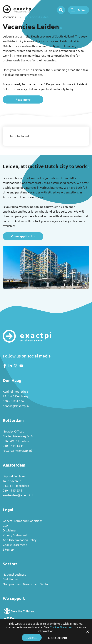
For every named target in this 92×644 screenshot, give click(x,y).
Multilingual (11, 579)
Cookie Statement (15, 545)
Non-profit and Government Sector (26, 584)
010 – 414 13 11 (13, 446)
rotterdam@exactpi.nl (17, 451)
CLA (5, 526)
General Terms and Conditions (23, 521)
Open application (23, 236)
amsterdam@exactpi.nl (18, 495)
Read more (23, 99)
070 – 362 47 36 (13, 401)
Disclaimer (10, 530)
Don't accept (58, 638)
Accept (32, 638)
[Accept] (87, 631)
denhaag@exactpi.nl (16, 406)
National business (14, 574)
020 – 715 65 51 (13, 490)
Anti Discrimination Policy (20, 540)
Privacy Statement (15, 535)
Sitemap (8, 549)
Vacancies (9, 17)
